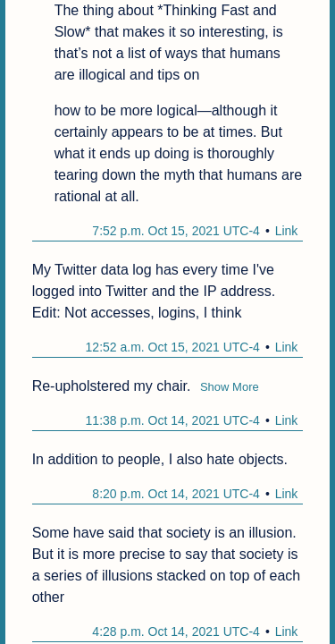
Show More (230, 387)
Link (287, 231)
